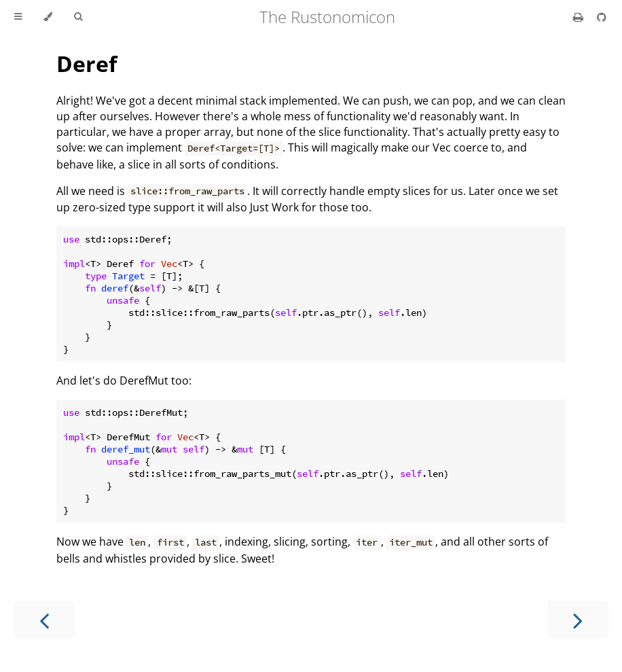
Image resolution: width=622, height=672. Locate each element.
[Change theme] (48, 17)
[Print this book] (580, 17)
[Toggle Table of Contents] (18, 17)
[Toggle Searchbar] (78, 17)
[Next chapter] (578, 619)
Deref (87, 64)
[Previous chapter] (44, 619)
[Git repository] (602, 17)
